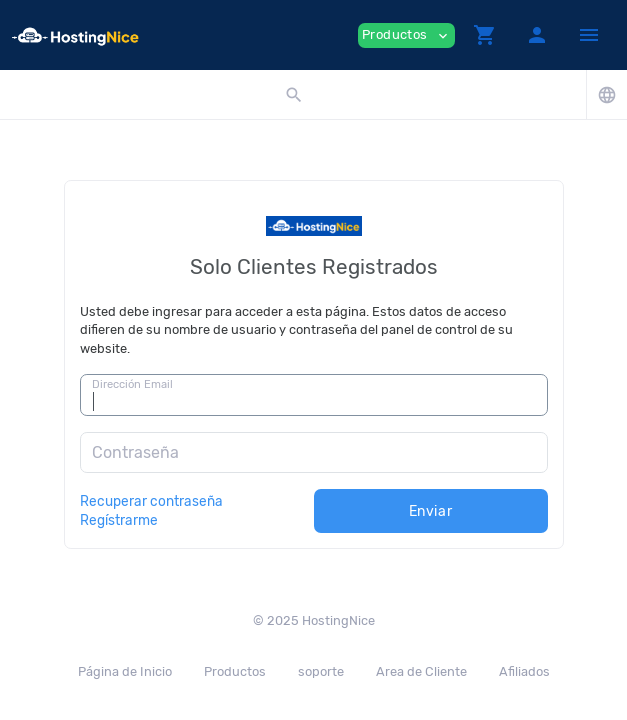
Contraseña (135, 452)
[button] (485, 35)
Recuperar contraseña (151, 501)
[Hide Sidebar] (589, 35)
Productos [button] (406, 35)
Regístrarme (119, 520)
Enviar (431, 511)
